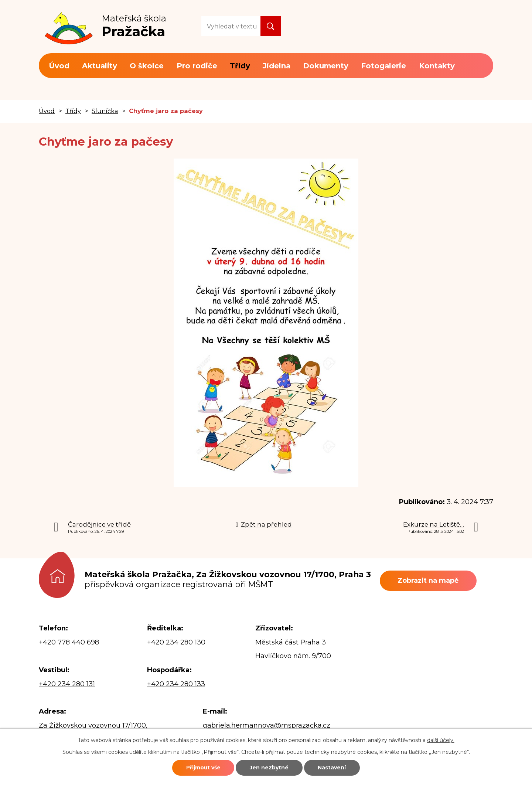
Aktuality (100, 66)
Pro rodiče (197, 66)
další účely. (441, 740)
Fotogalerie (383, 66)
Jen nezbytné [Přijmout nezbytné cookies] (270, 768)
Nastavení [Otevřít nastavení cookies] (333, 768)
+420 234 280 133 (176, 684)
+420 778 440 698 (69, 642)
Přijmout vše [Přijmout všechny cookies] (202, 768)
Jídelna (277, 66)
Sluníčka (105, 111)
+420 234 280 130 (176, 642)
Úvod (59, 66)
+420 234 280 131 (67, 684)
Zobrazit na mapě (429, 581)
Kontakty (437, 66)
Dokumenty (326, 66)
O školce (147, 66)
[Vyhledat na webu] (231, 26)
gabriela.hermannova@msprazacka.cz (267, 725)
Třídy (240, 66)
